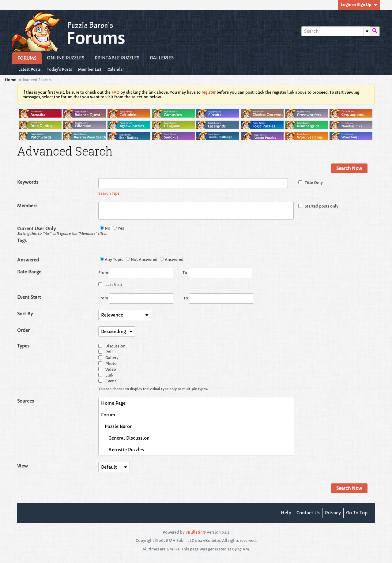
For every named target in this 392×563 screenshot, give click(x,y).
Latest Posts (30, 69)
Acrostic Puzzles (123, 450)
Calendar (116, 69)
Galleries (162, 58)
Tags (22, 241)
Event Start (29, 297)
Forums (27, 58)
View (23, 466)
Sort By (25, 314)
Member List (90, 69)
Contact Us (308, 513)
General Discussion (125, 438)
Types (23, 346)
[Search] (336, 31)
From (136, 273)
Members (27, 206)
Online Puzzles (66, 58)
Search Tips (109, 193)
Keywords (28, 182)
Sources (26, 401)
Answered (28, 260)
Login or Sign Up (359, 5)
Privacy (333, 513)
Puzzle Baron (117, 426)
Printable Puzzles (117, 58)
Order (23, 330)
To (217, 273)
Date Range (29, 272)
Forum (108, 415)
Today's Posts (59, 69)
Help (286, 513)
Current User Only (58, 231)
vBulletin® (196, 532)
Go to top (357, 513)
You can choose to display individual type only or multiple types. (153, 389)
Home (11, 80)
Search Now (349, 168)
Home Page (113, 403)
